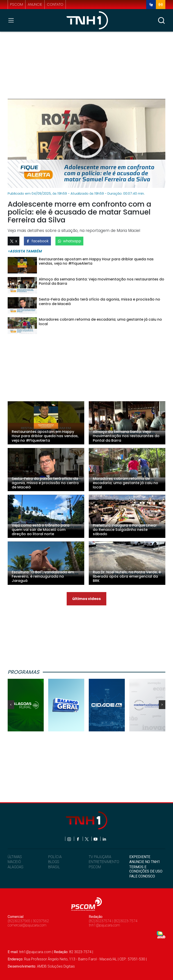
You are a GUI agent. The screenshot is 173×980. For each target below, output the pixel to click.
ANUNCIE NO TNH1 (145, 862)
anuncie (35, 4)
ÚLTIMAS (15, 857)
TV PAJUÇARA (100, 857)
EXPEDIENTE (140, 857)
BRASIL (54, 867)
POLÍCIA (55, 857)
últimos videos (86, 599)
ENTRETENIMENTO (104, 862)
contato (55, 4)
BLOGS (54, 862)
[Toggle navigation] (12, 20)
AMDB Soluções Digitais (56, 966)
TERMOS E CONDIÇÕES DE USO (146, 869)
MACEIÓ (14, 862)
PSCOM (95, 867)
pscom (17, 4)
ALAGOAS (15, 867)
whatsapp (69, 241)
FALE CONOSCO (142, 876)
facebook (37, 241)
